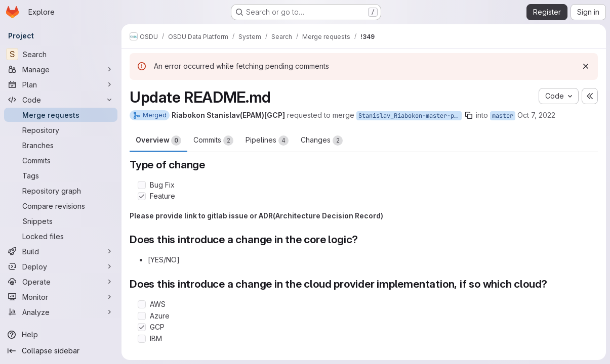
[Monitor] (61, 297)
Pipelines (267, 141)
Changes (322, 141)
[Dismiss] (586, 66)
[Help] (61, 335)
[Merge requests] (61, 115)
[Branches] (61, 145)
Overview (158, 141)
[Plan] (61, 84)
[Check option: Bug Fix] (142, 185)
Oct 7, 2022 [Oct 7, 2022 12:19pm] (536, 115)
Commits (213, 141)
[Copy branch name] (469, 115)
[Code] (61, 100)
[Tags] (61, 175)
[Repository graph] (61, 191)
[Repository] (61, 130)
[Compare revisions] (61, 206)
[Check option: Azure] (142, 316)
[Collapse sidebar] (61, 351)
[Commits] (61, 160)
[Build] (61, 251)
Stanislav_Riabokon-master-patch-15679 (410, 116)
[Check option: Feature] (142, 196)
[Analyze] (61, 312)
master (503, 116)
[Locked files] (61, 236)
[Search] (61, 54)
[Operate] (61, 282)
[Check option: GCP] (142, 327)
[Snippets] (61, 221)
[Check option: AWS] (142, 304)
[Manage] (61, 69)
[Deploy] (61, 266)
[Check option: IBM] (142, 339)
